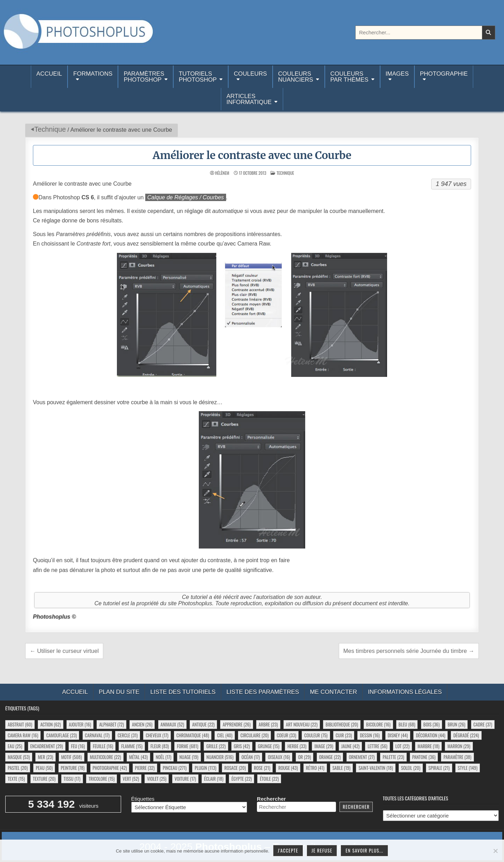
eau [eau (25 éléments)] (15, 746)
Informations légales (405, 692)
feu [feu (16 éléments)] (78, 746)
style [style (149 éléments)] (468, 768)
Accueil (49, 77)
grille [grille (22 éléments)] (216, 746)
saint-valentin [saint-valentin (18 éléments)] (376, 768)
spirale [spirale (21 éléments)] (439, 768)
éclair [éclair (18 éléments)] (214, 779)
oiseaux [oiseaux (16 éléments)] (279, 757)
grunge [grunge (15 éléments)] (269, 746)
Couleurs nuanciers (296, 77)
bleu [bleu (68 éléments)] (407, 724)
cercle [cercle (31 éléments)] (128, 735)
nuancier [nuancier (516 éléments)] (220, 757)
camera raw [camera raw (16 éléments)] (23, 735)
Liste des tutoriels (183, 692)
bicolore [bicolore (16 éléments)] (378, 724)
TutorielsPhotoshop (198, 77)
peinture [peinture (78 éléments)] (73, 768)
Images (397, 74)
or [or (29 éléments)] (305, 757)
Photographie (444, 74)
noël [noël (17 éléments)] (163, 757)
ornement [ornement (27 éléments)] (362, 757)
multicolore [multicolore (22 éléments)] (106, 757)
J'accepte (288, 850)
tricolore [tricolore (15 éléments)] (102, 779)
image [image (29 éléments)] (324, 746)
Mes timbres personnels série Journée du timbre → (409, 651)
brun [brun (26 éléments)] (456, 724)
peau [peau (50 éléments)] (44, 768)
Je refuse (322, 850)
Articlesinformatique (249, 99)
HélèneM (222, 173)
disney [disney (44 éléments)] (398, 735)
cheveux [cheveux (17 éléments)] (157, 735)
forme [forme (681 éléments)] (187, 746)
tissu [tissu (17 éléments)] (72, 779)
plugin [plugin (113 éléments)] (205, 768)
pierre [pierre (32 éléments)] (145, 768)
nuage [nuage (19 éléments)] (189, 757)
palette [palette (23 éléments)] (393, 757)
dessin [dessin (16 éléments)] (370, 735)
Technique (50, 129)
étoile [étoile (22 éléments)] (269, 779)
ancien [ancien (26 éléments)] (142, 724)
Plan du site (119, 692)
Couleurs (250, 74)
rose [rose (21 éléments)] (262, 768)
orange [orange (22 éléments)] (330, 757)
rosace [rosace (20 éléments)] (235, 768)
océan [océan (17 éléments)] (251, 757)
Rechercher (271, 799)
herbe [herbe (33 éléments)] (297, 746)
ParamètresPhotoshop (144, 77)
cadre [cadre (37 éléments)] (483, 724)
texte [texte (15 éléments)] (16, 779)
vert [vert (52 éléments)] (131, 779)
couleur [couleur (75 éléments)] (316, 735)
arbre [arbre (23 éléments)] (268, 724)
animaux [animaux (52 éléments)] (172, 724)
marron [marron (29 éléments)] (459, 746)
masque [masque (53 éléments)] (19, 757)
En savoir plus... (364, 850)
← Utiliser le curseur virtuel (64, 651)
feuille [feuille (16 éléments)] (103, 746)
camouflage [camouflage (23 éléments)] (61, 735)
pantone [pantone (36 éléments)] (424, 757)
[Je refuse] (495, 851)
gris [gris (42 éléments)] (242, 746)
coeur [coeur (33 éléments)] (286, 735)
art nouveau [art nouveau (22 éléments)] (302, 724)
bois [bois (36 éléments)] (432, 724)
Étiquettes (143, 799)
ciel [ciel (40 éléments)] (225, 735)
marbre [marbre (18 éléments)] (428, 746)
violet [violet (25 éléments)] (157, 779)
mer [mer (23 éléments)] (45, 757)
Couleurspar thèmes (349, 77)
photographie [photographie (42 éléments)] (110, 768)
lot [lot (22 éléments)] (402, 746)
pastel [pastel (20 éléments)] (18, 768)
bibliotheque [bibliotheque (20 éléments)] (342, 724)
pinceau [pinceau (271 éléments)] (175, 768)
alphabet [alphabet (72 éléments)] (111, 724)
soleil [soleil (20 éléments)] (411, 768)
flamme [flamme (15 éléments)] (132, 746)
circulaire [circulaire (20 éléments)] (254, 735)
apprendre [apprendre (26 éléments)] (237, 724)
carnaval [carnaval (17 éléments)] (97, 735)
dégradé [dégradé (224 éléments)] (466, 735)
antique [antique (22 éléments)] (203, 724)
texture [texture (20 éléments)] (44, 779)
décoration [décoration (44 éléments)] (430, 735)
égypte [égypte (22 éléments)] (241, 779)
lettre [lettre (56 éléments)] (377, 746)
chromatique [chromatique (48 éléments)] (193, 735)
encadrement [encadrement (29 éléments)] (47, 746)
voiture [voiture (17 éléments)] (185, 779)
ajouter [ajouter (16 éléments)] (80, 724)
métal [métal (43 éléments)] (138, 757)
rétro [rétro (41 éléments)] (315, 768)
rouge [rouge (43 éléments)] (288, 768)
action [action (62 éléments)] (50, 724)
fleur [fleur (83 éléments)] (160, 746)
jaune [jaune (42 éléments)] (350, 746)
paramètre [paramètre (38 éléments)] (457, 757)
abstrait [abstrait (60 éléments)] (20, 724)
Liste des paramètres (263, 692)
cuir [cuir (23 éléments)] (344, 735)
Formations (93, 74)
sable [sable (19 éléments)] (341, 768)
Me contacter (333, 692)
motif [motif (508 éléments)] (72, 757)
